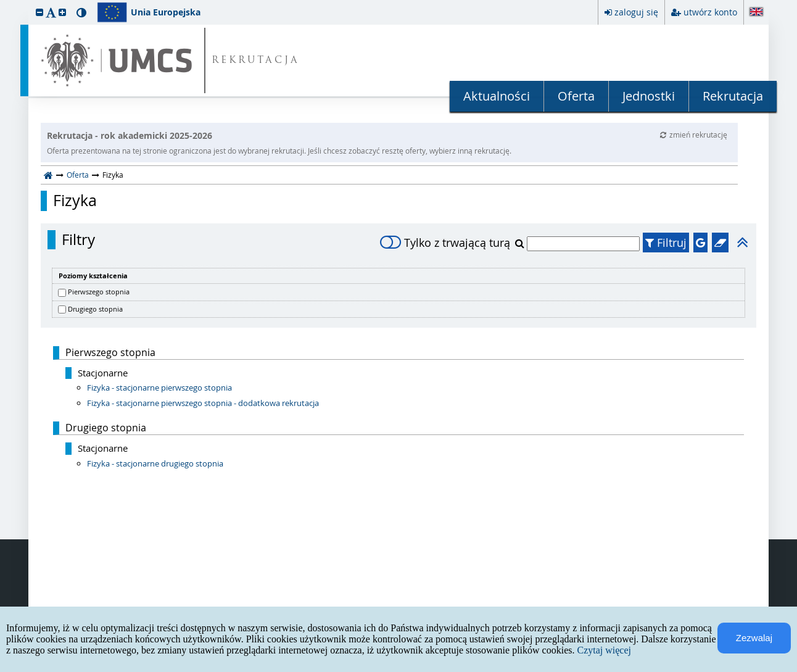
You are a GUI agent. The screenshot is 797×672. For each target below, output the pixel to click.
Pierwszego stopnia (99, 292)
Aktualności (497, 96)
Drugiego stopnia (95, 309)
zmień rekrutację (694, 135)
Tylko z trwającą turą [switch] (445, 243)
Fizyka (75, 201)
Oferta (576, 96)
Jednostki (649, 96)
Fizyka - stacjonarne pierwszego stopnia (159, 388)
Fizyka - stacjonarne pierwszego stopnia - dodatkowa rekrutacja (203, 403)
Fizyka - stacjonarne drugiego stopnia (155, 463)
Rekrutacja (733, 96)
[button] (39, 12)
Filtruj (666, 243)
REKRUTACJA (256, 61)
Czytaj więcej (604, 650)
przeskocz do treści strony (3, 3)
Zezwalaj (754, 638)
